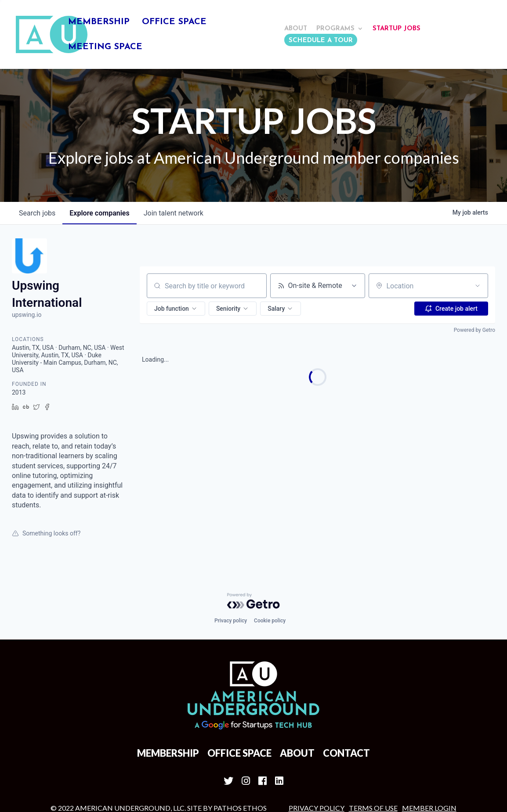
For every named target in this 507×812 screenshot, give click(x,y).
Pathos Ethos (240, 739)
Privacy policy (231, 552)
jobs (37, 144)
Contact (346, 684)
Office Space (174, 23)
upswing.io (27, 246)
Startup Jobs (397, 29)
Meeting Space (105, 48)
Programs (335, 29)
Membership (99, 23)
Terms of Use (373, 739)
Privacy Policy (317, 739)
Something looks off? (46, 464)
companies (99, 144)
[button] (176, 240)
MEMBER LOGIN (429, 739)
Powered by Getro (474, 261)
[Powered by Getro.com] (253, 532)
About (296, 29)
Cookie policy (270, 552)
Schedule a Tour (321, 41)
